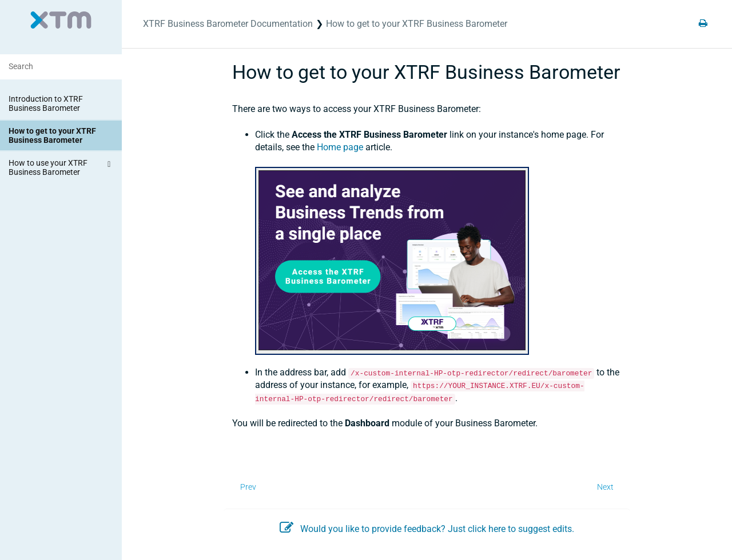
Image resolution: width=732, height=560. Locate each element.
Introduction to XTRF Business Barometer (46, 103)
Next (605, 487)
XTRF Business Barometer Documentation (228, 24)
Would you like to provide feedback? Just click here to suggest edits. (427, 529)
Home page (340, 147)
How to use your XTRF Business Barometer (61, 167)
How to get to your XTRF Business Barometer (52, 135)
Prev (248, 487)
